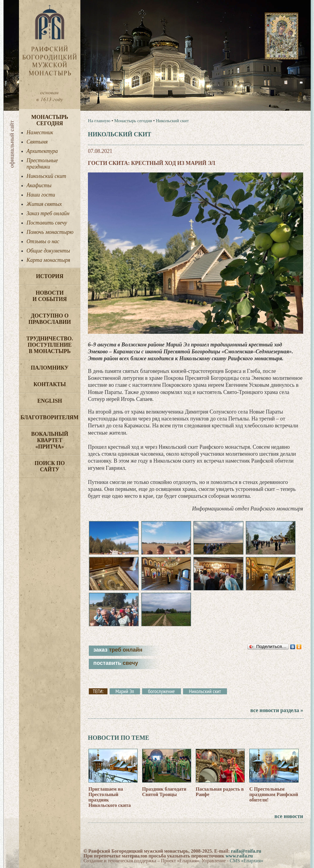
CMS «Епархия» (246, 861)
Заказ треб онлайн (48, 213)
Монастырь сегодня (50, 120)
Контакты (50, 384)
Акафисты (39, 185)
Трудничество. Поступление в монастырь (50, 345)
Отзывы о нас (43, 241)
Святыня (37, 142)
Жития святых (44, 204)
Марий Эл (125, 691)
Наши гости (41, 195)
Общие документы (48, 251)
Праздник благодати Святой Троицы (164, 792)
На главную (99, 121)
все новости (289, 816)
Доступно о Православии (50, 319)
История (50, 276)
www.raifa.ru (239, 856)
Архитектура (42, 151)
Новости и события (50, 296)
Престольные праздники (42, 164)
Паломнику (50, 368)
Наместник (40, 132)
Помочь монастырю (50, 232)
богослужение (162, 691)
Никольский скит (46, 176)
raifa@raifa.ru (246, 851)
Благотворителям (50, 417)
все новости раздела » (277, 710)
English (50, 401)
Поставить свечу (47, 223)
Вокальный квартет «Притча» (50, 440)
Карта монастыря (48, 260)
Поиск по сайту (50, 466)
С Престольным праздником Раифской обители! (274, 794)
